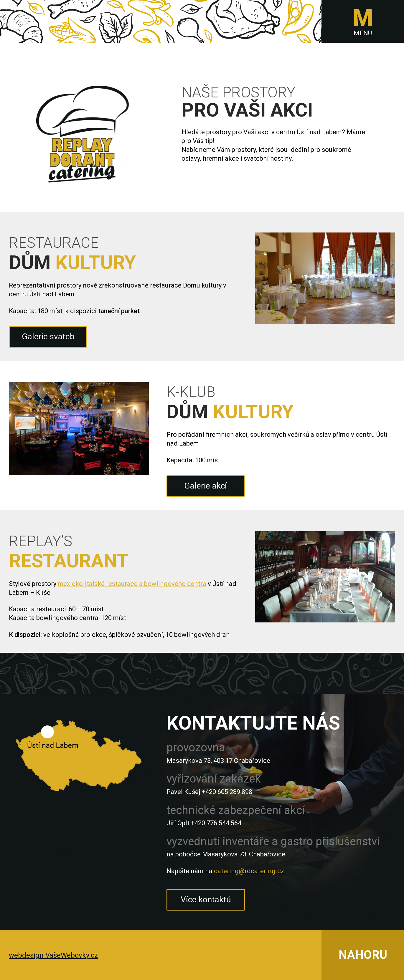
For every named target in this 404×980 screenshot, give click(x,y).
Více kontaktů (206, 900)
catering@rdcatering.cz (249, 871)
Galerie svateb (48, 337)
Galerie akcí (206, 486)
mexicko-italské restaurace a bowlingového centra (132, 584)
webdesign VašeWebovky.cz (53, 955)
